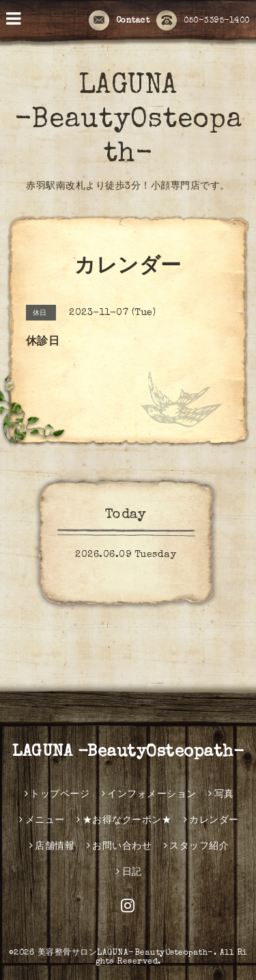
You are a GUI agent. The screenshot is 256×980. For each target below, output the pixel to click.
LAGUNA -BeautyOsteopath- (128, 121)
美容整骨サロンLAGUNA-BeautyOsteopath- (126, 953)
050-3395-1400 (203, 21)
